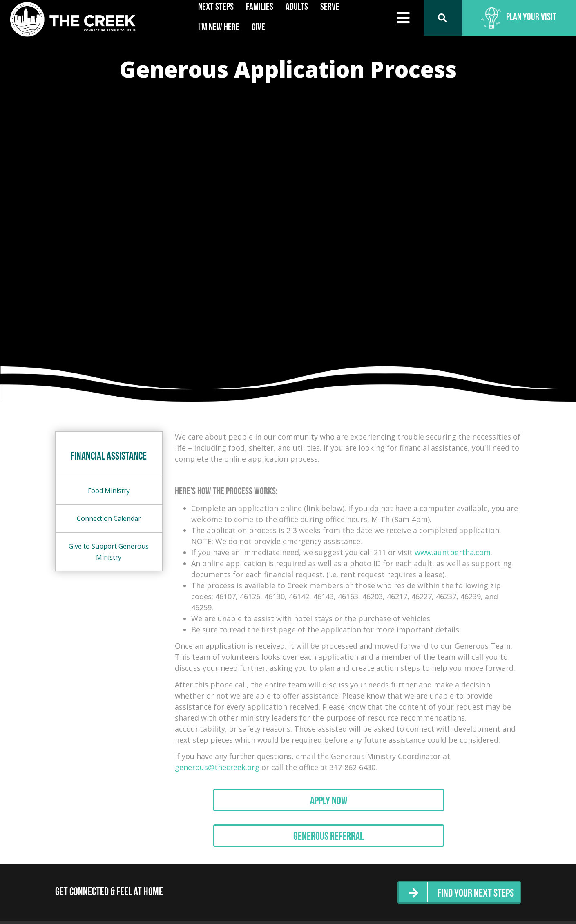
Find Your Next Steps (471, 901)
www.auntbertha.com (453, 552)
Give (258, 28)
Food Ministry (109, 491)
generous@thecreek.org (217, 767)
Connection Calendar (109, 518)
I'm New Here (219, 28)
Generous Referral (348, 845)
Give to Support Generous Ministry (109, 552)
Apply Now (348, 805)
